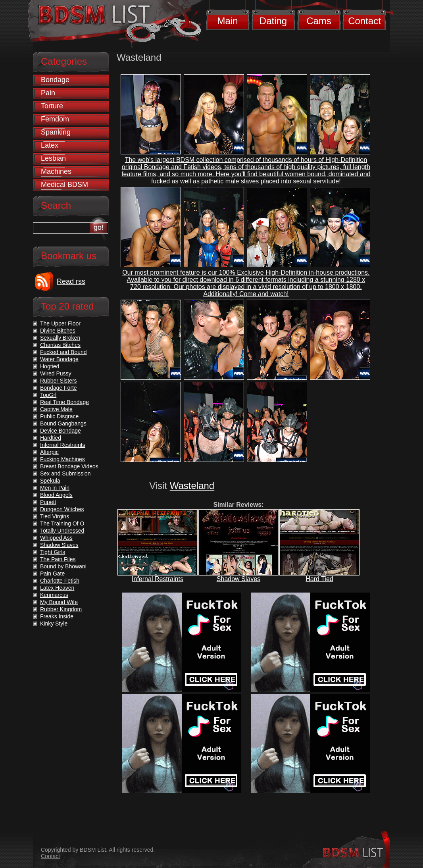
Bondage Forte (59, 388)
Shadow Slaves (238, 579)
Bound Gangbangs (63, 423)
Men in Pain (55, 488)
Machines (56, 171)
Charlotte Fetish (60, 581)
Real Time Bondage (64, 402)
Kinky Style (54, 624)
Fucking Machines (62, 459)
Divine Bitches (58, 331)
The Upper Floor (60, 323)
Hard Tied (319, 579)
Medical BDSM (64, 185)
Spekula (50, 481)
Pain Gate (52, 574)
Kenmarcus (54, 595)
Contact (364, 21)
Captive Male (56, 409)
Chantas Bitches (60, 345)
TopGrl (48, 395)
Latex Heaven (57, 588)
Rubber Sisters (59, 381)
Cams (319, 21)
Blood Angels (56, 495)
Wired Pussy (56, 373)
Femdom (55, 119)
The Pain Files (58, 559)
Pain (48, 93)
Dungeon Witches (62, 509)
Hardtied (51, 438)
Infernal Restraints (158, 579)
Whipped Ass (56, 538)
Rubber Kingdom (61, 609)
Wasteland (192, 486)
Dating (273, 21)
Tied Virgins (55, 516)
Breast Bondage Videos (69, 466)
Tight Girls (53, 552)
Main (227, 21)
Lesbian (53, 158)
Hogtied (50, 366)
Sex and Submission (65, 473)
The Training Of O (62, 523)
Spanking (56, 132)
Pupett (48, 502)
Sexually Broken (60, 338)
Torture (52, 106)
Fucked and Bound (63, 352)
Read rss (71, 281)
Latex (50, 145)
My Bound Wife (59, 602)
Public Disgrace (59, 416)
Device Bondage (61, 431)
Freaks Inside (57, 616)
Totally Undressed (62, 531)
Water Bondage (59, 359)
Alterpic (49, 452)
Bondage (55, 80)
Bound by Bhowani (63, 566)
